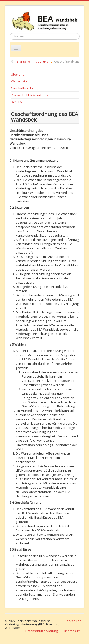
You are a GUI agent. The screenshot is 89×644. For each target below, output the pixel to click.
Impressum (72, 631)
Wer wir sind (20, 81)
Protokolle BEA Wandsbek (30, 95)
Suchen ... (10, 33)
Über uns (18, 74)
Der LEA (16, 102)
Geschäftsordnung (25, 88)
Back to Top (73, 621)
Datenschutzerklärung (42, 631)
